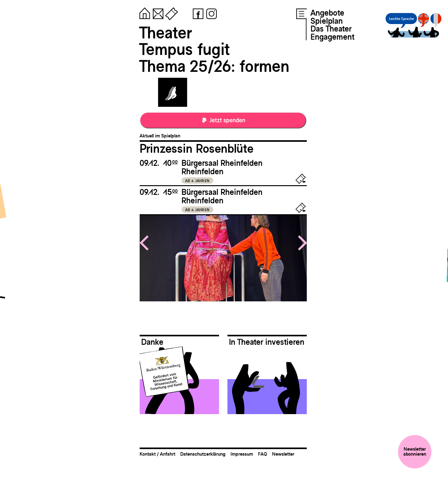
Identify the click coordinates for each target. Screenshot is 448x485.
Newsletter (283, 454)
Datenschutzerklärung (203, 454)
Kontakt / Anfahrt (157, 454)
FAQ (263, 454)
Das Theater (331, 29)
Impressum (242, 454)
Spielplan (327, 21)
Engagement (332, 37)
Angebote (327, 13)
